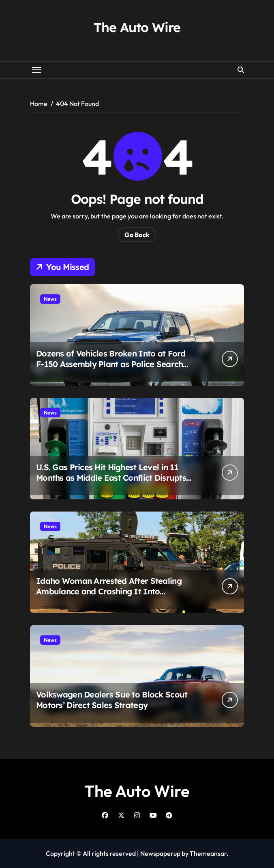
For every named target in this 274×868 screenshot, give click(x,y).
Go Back (137, 235)
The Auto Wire (137, 27)
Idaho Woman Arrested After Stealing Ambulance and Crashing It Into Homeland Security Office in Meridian (109, 591)
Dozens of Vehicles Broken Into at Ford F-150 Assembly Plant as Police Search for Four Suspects (111, 364)
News (50, 299)
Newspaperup (160, 853)
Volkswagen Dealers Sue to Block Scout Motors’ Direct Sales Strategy (112, 700)
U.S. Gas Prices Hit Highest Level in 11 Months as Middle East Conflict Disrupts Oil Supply (111, 478)
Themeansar (208, 853)
